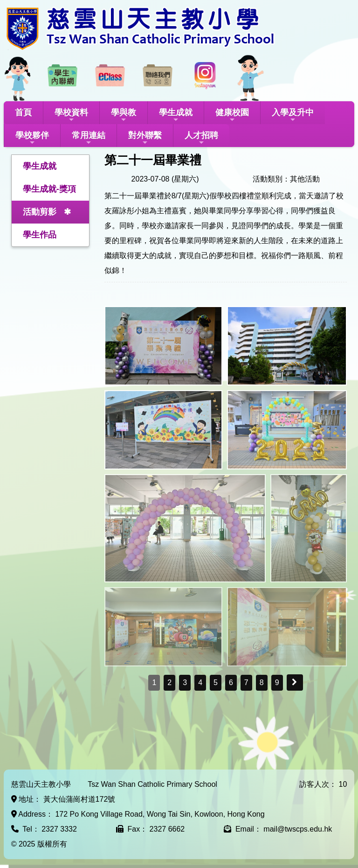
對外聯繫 (145, 138)
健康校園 (232, 115)
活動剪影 (40, 212)
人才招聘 (201, 138)
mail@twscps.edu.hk (298, 829)
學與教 (124, 115)
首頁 (23, 112)
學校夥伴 (32, 138)
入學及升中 (293, 115)
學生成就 (176, 115)
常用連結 (89, 138)
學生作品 (40, 235)
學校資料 (71, 115)
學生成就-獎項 (49, 189)
